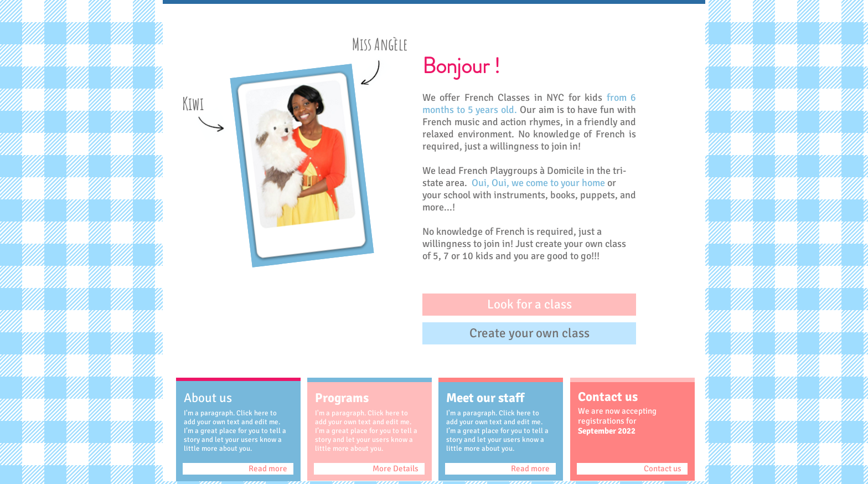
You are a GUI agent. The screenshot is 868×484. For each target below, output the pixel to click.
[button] (529, 305)
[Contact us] (632, 469)
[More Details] (369, 469)
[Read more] (238, 469)
